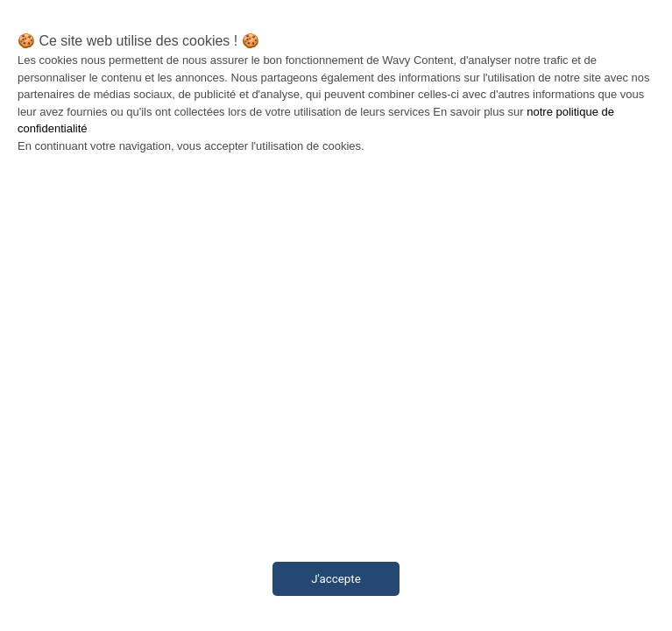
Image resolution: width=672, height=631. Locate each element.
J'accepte (336, 579)
